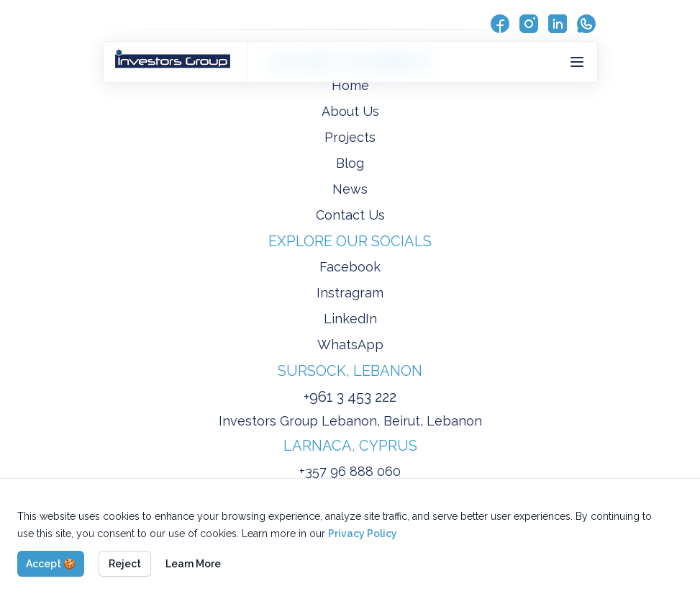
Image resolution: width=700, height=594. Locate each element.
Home (350, 85)
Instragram (350, 293)
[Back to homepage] (176, 62)
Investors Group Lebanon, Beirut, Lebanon (350, 421)
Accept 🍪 (51, 564)
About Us (350, 111)
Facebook (350, 267)
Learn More (193, 564)
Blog (350, 163)
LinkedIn (350, 319)
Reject (125, 564)
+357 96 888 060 (350, 471)
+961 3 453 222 (350, 397)
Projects (350, 137)
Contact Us (350, 215)
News (350, 189)
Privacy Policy (363, 534)
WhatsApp (350, 345)
